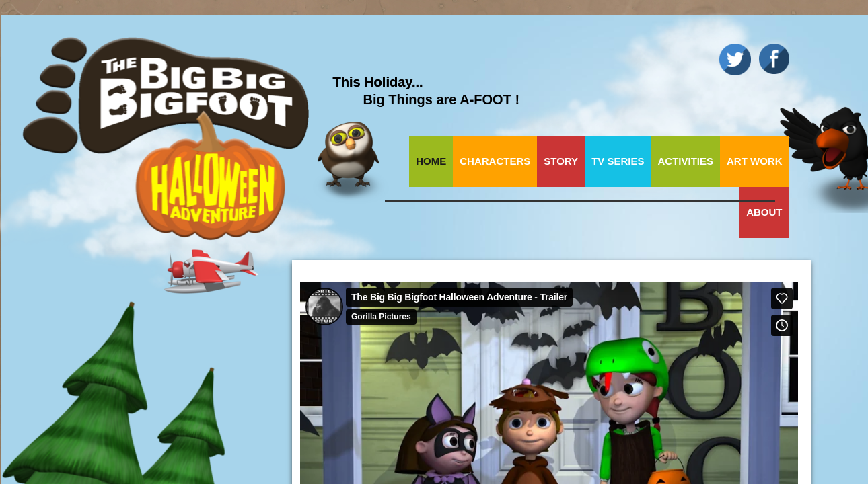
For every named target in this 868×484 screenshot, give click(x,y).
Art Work (755, 161)
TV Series (618, 161)
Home (431, 161)
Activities (685, 161)
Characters (495, 161)
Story (561, 161)
